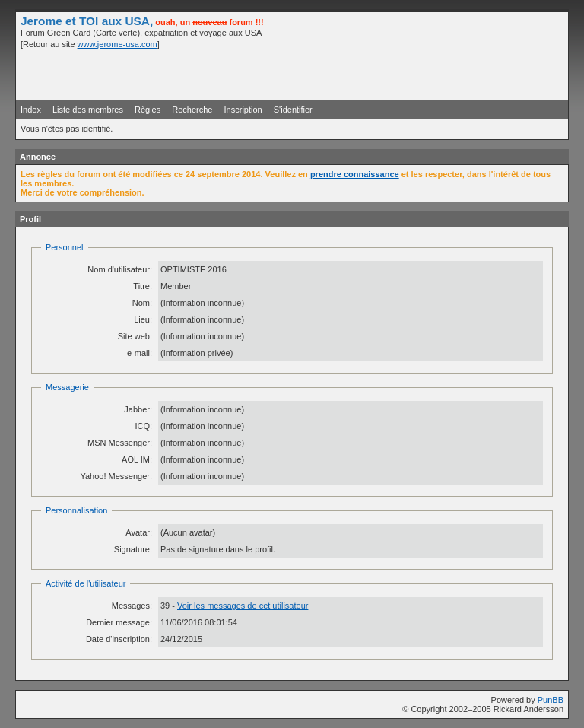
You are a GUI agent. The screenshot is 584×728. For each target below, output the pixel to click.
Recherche (192, 110)
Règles (148, 110)
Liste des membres (88, 110)
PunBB (551, 700)
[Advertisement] (386, 74)
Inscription (243, 110)
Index (31, 110)
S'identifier (293, 110)
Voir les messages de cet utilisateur (243, 606)
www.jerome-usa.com (117, 44)
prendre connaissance (355, 174)
